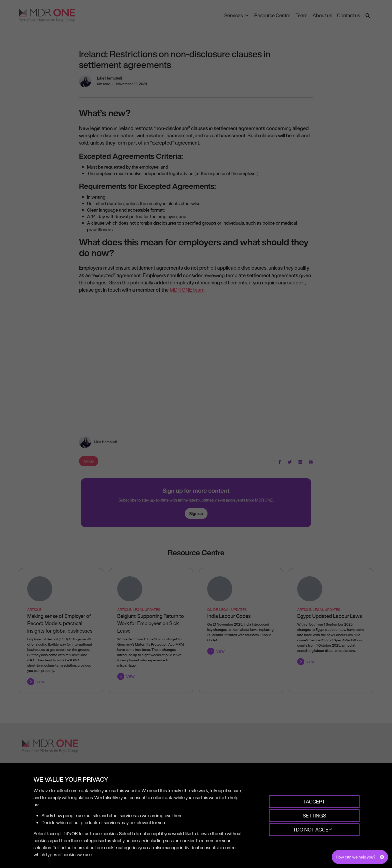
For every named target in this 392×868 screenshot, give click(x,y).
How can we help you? (355, 857)
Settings (314, 816)
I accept (314, 802)
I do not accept (314, 830)
